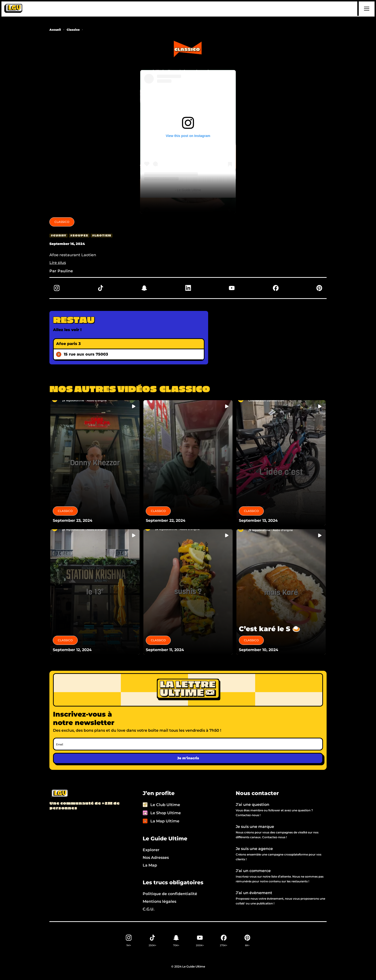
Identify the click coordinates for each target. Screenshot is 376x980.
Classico (73, 30)
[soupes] (79, 236)
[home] (13, 9)
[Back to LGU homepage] (59, 794)
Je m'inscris (188, 758)
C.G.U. (149, 909)
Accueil (55, 30)
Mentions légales (159, 901)
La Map (150, 865)
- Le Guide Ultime (188, 190)
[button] (366, 9)
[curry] (59, 236)
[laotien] (102, 236)
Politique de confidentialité (170, 894)
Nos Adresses (156, 858)
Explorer (151, 850)
